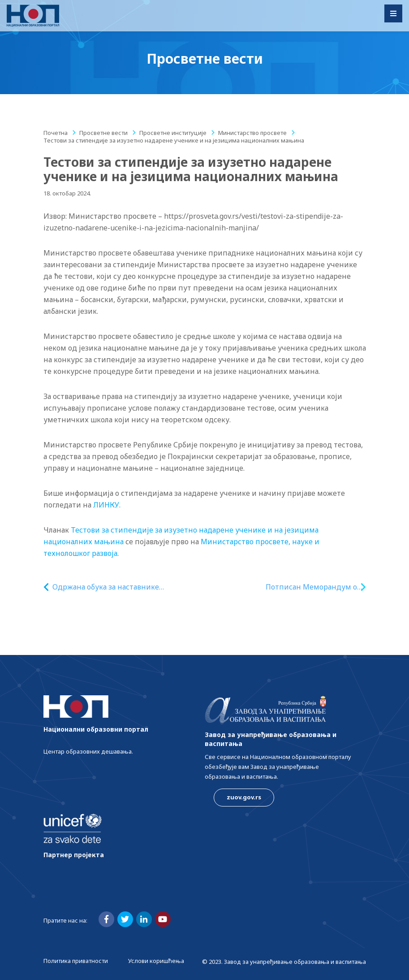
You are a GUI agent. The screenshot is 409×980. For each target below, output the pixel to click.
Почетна (56, 133)
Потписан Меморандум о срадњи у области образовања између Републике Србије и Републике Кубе (311, 587)
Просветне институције (173, 133)
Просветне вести (103, 133)
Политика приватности (76, 961)
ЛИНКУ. (107, 505)
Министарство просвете (252, 133)
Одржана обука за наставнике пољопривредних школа (106, 587)
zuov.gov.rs (244, 797)
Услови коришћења (156, 961)
